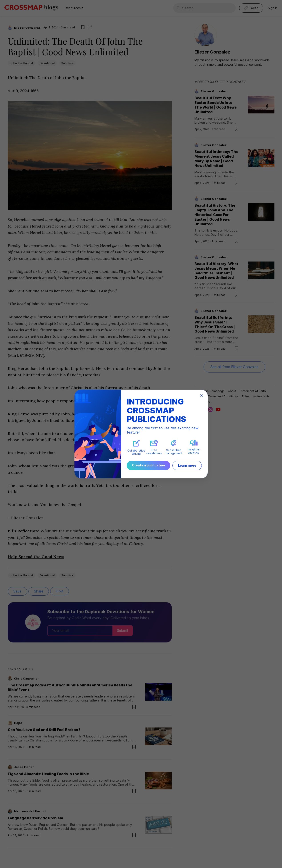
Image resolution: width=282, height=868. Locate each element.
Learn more (187, 465)
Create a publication (148, 465)
